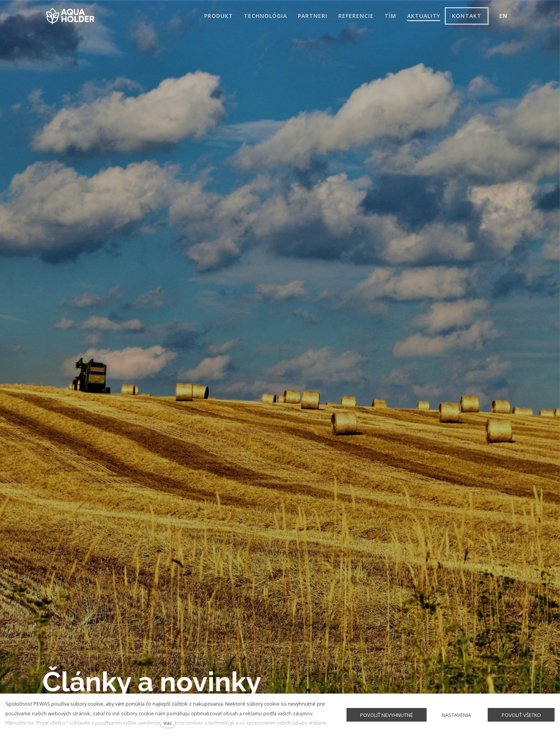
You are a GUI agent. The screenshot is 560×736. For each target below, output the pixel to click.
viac (168, 723)
